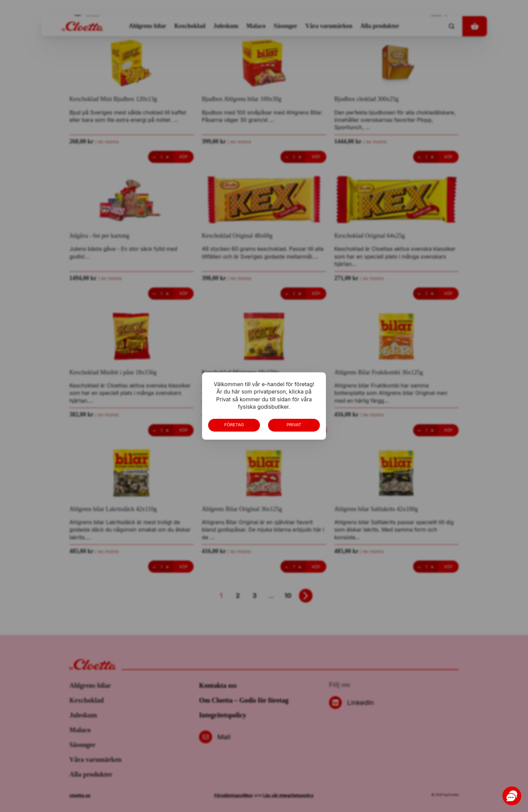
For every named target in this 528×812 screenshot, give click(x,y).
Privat (294, 425)
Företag (234, 425)
